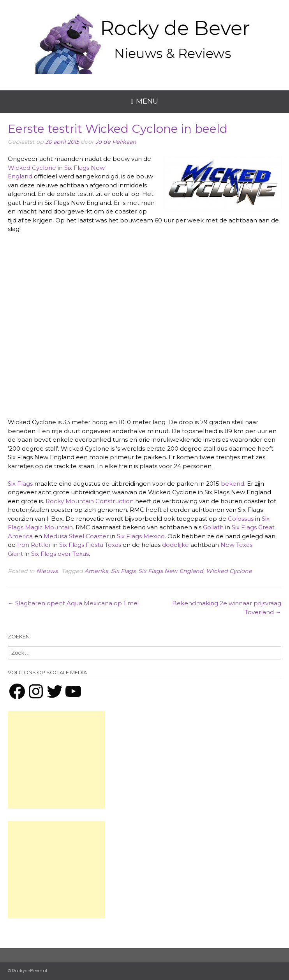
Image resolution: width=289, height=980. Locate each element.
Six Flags (20, 484)
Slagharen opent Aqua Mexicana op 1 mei (73, 603)
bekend (233, 484)
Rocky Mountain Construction (90, 501)
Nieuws (47, 571)
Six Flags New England (171, 571)
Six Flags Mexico (141, 536)
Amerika (96, 571)
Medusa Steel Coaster (76, 536)
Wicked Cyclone (32, 168)
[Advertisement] (56, 760)
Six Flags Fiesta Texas (90, 545)
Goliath (213, 527)
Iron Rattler (34, 545)
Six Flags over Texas (60, 554)
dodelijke (175, 545)
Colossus (241, 519)
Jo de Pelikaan (116, 142)
